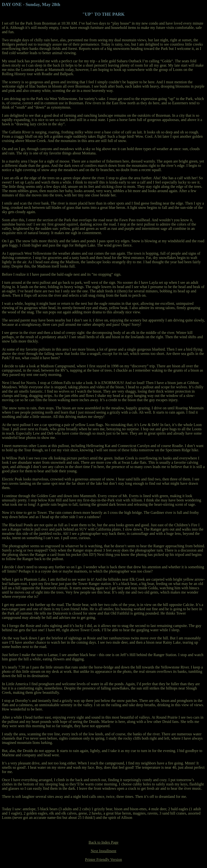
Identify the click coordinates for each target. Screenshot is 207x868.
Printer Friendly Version (103, 860)
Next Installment (103, 851)
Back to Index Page (104, 842)
